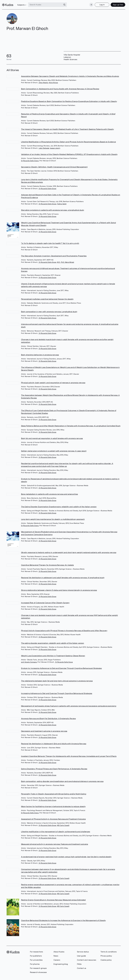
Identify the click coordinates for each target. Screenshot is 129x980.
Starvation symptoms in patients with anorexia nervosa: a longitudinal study (53, 207)
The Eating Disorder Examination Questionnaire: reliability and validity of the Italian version (59, 504)
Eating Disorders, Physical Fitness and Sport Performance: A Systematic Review (54, 766)
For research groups (38, 965)
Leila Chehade (44, 145)
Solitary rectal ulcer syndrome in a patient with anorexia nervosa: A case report (54, 448)
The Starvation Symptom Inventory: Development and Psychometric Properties (54, 253)
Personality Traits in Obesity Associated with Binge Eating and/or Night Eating (54, 791)
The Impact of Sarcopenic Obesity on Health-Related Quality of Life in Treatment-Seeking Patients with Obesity (67, 126)
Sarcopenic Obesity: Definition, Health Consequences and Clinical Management (54, 164)
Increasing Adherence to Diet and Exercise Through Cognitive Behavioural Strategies (57, 690)
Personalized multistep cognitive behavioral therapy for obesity (47, 296)
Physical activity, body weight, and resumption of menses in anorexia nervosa (53, 380)
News (56, 953)
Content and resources (87, 957)
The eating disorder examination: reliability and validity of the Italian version (53, 640)
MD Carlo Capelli (63, 822)
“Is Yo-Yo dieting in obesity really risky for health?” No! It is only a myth (50, 240)
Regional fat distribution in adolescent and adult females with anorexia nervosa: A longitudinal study (63, 574)
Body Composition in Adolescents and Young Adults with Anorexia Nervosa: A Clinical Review (60, 86)
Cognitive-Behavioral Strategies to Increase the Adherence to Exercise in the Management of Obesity (63, 917)
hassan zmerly (55, 145)
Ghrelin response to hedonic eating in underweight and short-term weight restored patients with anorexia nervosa (69, 549)
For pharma (35, 961)
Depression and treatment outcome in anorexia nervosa (44, 728)
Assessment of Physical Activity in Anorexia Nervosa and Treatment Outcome (53, 816)
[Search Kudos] (50, 3)
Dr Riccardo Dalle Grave (30, 158)
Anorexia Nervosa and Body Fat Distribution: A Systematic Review (48, 715)
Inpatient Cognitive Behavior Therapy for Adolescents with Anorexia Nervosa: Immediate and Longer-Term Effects (69, 753)
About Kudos (59, 949)
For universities (36, 957)
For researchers (36, 949)
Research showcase (38, 969)
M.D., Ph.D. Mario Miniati (66, 259)
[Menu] (87, 3)
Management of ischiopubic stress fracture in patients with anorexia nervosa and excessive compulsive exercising (69, 703)
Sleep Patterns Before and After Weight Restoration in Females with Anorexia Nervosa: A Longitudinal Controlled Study (71, 423)
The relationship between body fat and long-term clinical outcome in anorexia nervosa (57, 678)
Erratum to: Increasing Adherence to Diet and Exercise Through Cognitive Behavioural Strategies (61, 665)
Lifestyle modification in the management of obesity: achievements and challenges (56, 828)
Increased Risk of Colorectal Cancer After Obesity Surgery (45, 600)
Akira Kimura (53, 79)
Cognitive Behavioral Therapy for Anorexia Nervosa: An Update (47, 562)
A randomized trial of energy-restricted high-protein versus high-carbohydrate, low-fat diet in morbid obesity (66, 854)
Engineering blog (61, 961)
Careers (57, 957)
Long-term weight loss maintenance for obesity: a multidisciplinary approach (53, 516)
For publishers (36, 953)
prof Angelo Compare (29, 659)
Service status (83, 949)
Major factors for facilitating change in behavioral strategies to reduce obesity (53, 803)
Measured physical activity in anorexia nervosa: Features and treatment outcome (55, 841)
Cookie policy (106, 957)
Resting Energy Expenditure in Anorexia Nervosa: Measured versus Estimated (53, 897)
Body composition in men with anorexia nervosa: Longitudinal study (49, 309)
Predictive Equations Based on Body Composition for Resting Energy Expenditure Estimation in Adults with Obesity (69, 98)
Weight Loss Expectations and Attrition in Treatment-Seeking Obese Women (53, 653)
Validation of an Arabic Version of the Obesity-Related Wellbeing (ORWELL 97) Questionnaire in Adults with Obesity (69, 151)
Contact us (82, 965)
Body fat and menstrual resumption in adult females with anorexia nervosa (52, 435)
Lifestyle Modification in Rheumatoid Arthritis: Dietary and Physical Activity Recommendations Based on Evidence (68, 139)
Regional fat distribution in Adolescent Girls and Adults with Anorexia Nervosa (54, 740)
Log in (98, 3)
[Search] (69, 3)
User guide (81, 953)
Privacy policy (106, 953)
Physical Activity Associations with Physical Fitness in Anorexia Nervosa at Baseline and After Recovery (64, 627)
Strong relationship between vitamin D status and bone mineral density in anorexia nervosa (59, 587)
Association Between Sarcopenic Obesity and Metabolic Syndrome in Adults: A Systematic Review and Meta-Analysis (70, 73)
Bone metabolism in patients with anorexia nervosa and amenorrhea (49, 491)
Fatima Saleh (62, 201)
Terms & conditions (109, 949)
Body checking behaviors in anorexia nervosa (40, 352)
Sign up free (114, 3)
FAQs (79, 961)
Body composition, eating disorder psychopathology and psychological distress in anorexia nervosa (62, 778)
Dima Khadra (43, 79)
